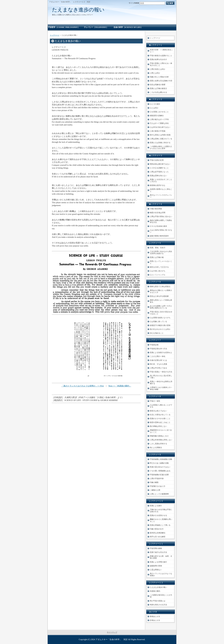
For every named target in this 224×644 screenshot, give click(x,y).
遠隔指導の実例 (156, 566)
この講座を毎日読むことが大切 (161, 596)
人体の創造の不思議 (158, 131)
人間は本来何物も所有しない (161, 440)
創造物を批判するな (158, 185)
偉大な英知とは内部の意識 (160, 135)
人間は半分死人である (158, 368)
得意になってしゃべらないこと (161, 262)
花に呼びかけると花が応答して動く (161, 377)
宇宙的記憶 (154, 345)
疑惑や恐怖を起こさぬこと (160, 422)
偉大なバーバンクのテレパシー (161, 196)
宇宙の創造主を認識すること (161, 56)
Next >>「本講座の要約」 (120, 386)
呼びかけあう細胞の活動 (159, 463)
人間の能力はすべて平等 (159, 119)
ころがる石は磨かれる (158, 92)
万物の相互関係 (156, 209)
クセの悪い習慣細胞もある (160, 471)
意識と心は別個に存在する (160, 143)
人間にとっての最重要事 (159, 494)
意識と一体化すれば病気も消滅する (161, 383)
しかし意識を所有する (158, 444)
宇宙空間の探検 (156, 548)
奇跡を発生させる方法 (158, 605)
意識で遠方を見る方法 (158, 552)
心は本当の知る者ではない (160, 127)
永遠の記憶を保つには (158, 360)
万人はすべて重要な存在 (159, 123)
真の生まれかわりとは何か (160, 329)
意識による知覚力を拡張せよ (161, 353)
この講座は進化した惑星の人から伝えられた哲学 (161, 147)
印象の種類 (154, 482)
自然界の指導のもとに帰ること (161, 190)
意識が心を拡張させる (158, 515)
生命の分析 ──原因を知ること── (161, 51)
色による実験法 (156, 448)
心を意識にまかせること (159, 112)
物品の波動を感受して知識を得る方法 (161, 221)
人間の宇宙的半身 (157, 479)
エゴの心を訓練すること (159, 168)
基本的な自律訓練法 (158, 533)
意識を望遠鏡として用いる (160, 525)
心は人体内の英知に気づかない (161, 231)
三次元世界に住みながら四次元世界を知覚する (161, 252)
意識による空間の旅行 (158, 562)
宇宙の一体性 (155, 401)
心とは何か (154, 108)
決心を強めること (157, 333)
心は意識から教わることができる (161, 406)
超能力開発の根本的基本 (159, 236)
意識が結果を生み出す (158, 59)
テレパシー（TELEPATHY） (96, 27)
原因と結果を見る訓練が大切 (161, 81)
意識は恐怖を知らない (158, 176)
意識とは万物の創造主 (158, 88)
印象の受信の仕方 (157, 529)
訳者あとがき (155, 620)
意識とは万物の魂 (157, 257)
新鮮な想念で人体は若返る (160, 286)
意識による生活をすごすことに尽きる (161, 180)
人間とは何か (155, 73)
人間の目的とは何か (158, 69)
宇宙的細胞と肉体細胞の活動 (161, 459)
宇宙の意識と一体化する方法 (161, 372)
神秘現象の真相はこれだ (159, 436)
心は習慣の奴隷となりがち (160, 318)
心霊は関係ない (156, 570)
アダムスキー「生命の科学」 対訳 (112, 639)
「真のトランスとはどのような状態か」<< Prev (83, 386)
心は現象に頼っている (158, 321)
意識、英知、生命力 (158, 248)
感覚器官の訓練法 (157, 116)
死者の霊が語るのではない (160, 467)
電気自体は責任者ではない (160, 164)
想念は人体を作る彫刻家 (159, 296)
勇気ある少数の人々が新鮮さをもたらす (161, 291)
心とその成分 (155, 104)
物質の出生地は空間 (158, 213)
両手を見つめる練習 (158, 537)
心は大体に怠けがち (158, 271)
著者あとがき (155, 616)
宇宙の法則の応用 (157, 160)
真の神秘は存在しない (158, 426)
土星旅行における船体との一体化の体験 (161, 388)
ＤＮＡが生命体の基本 (158, 226)
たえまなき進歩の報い (78, 10)
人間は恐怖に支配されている (161, 139)
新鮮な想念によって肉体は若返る (161, 301)
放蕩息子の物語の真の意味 (160, 325)
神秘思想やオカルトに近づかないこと (161, 431)
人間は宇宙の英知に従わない (161, 216)
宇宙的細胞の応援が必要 (159, 475)
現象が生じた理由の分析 (159, 77)
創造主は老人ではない (158, 411)
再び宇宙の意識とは (158, 601)
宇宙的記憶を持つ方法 (158, 349)
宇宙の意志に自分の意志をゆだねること (161, 313)
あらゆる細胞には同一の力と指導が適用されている (161, 307)
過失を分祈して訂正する (159, 267)
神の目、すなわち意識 (158, 364)
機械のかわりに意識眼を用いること (161, 520)
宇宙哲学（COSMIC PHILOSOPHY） (64, 27)
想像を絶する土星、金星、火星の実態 (161, 557)
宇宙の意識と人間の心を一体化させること (161, 64)
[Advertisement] (96, 421)
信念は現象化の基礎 (158, 85)
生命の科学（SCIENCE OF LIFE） (128, 27)
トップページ (55, 35)
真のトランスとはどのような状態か (161, 575)
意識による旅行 (156, 506)
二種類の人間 (155, 490)
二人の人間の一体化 (158, 356)
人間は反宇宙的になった (159, 172)
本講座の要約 (155, 591)
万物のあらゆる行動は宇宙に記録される (161, 511)
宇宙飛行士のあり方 (158, 486)
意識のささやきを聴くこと (160, 419)
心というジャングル (158, 275)
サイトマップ (112, 632)
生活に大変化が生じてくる (160, 415)
